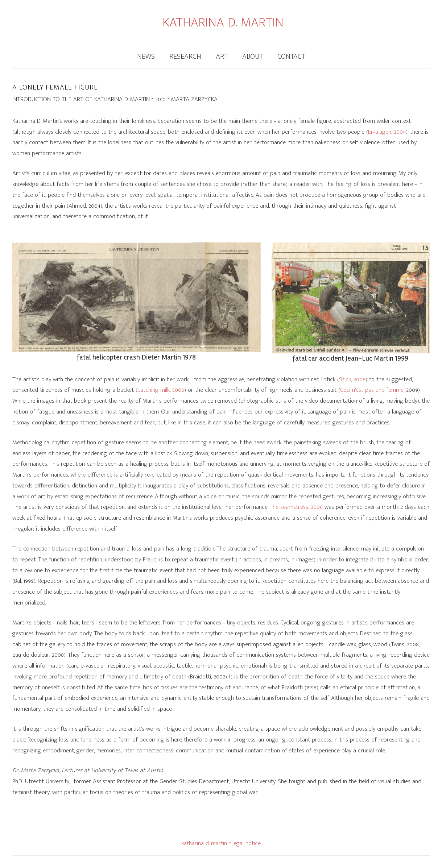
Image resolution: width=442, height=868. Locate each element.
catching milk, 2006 (161, 390)
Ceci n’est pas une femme (372, 390)
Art (222, 57)
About (253, 57)
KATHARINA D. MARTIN (223, 22)
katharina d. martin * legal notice (221, 843)
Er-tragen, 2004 (387, 132)
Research (185, 57)
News (146, 57)
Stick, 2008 (352, 379)
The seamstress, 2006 (296, 507)
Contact (291, 57)
